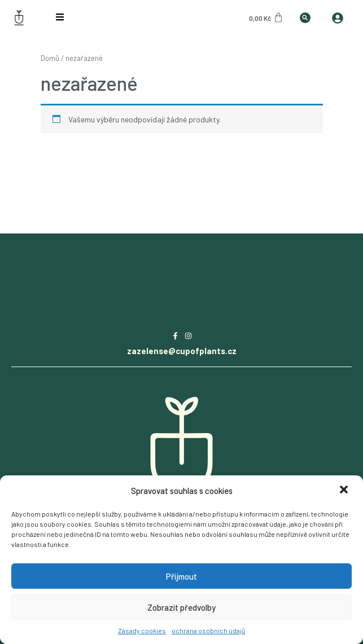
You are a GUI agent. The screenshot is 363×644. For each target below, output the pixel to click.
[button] (345, 491)
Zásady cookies (142, 630)
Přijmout (181, 576)
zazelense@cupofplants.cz (182, 351)
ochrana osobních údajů (208, 630)
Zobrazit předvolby (181, 607)
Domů (50, 58)
